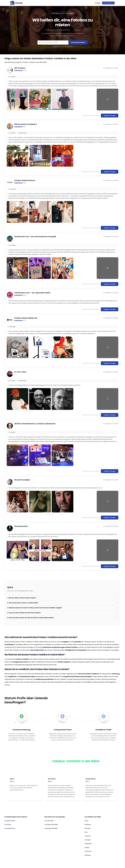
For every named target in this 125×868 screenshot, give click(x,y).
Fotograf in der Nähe (51, 825)
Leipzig (87, 847)
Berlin (86, 821)
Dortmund (88, 851)
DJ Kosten (8, 825)
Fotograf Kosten (10, 821)
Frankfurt (88, 836)
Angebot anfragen (110, 116)
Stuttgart (88, 840)
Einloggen (98, 3)
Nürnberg (88, 855)
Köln (86, 832)
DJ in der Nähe (49, 821)
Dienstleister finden (78, 42)
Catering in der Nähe (51, 828)
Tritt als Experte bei (108, 3)
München (88, 828)
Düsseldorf (88, 844)
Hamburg (88, 825)
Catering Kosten (10, 828)
